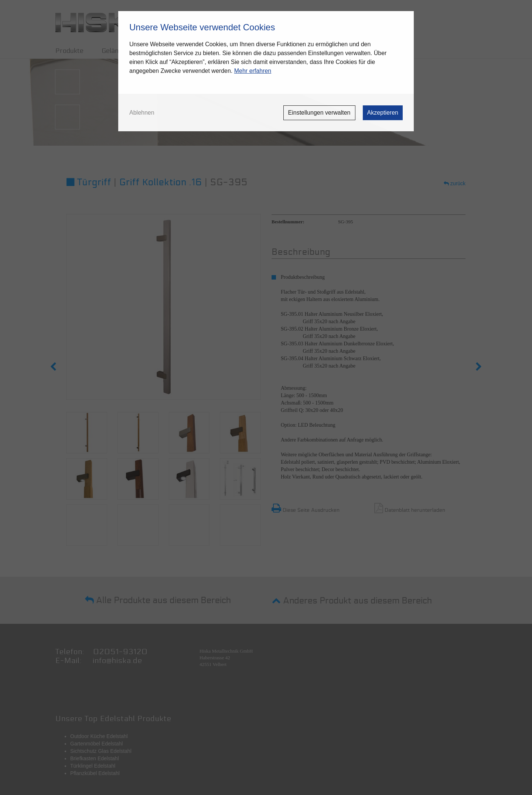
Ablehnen (142, 113)
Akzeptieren (383, 113)
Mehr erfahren (253, 71)
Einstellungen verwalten (319, 113)
